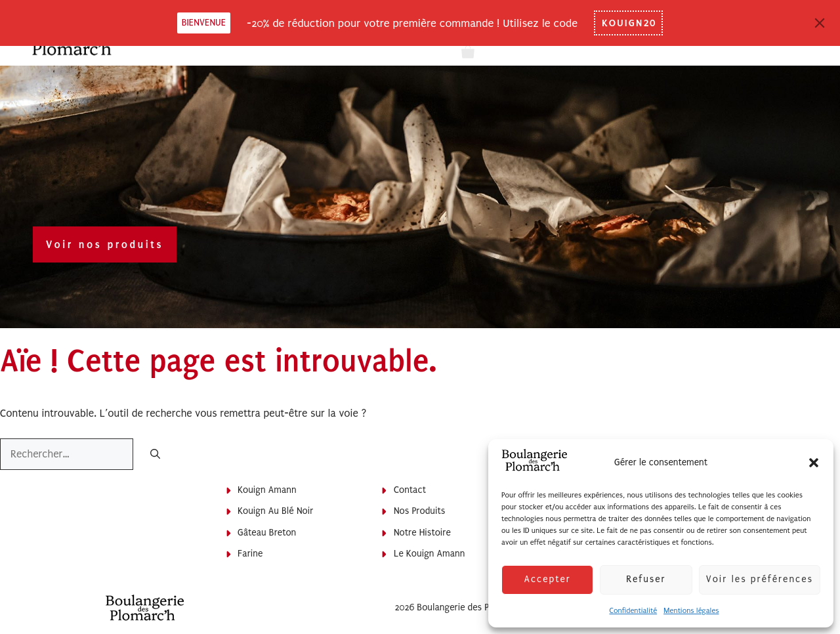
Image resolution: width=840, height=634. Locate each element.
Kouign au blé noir (275, 511)
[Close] (820, 23)
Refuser (646, 579)
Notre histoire (422, 533)
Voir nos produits (105, 244)
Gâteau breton (267, 533)
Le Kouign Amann (430, 554)
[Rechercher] (155, 455)
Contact (410, 490)
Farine (250, 554)
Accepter (547, 579)
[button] (814, 463)
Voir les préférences (760, 579)
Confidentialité (633, 611)
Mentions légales (691, 611)
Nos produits (419, 511)
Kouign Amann (267, 490)
